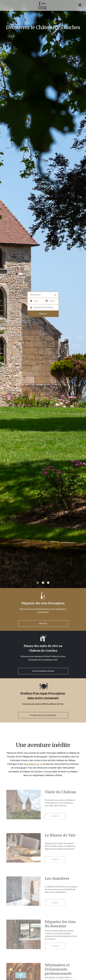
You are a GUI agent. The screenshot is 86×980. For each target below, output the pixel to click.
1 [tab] (38, 583)
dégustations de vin (33, 764)
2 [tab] (43, 583)
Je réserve (55, 821)
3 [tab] (48, 583)
